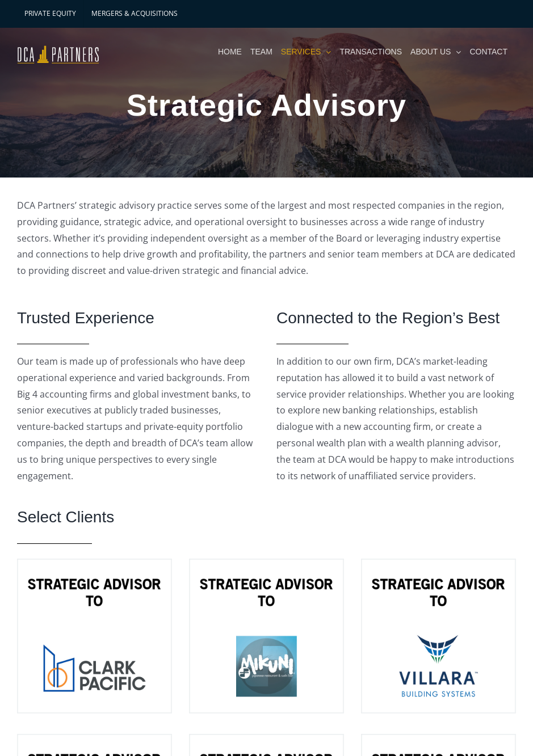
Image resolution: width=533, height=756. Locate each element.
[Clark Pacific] (95, 636)
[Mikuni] (266, 636)
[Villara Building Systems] (438, 636)
